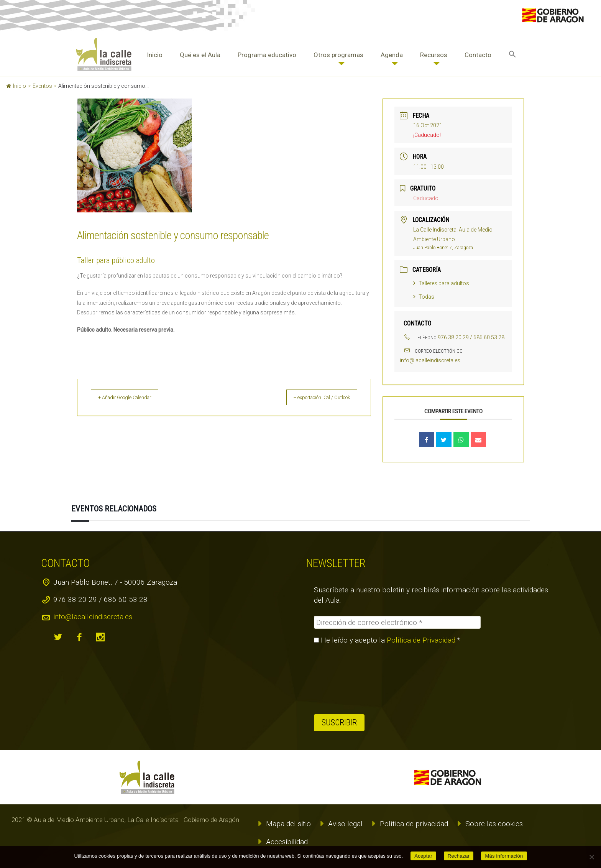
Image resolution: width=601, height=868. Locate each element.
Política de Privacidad (421, 640)
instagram (100, 637)
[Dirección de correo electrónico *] (397, 622)
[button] (512, 55)
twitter (58, 637)
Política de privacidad (414, 824)
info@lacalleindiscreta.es (430, 360)
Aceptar (423, 856)
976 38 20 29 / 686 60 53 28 (471, 337)
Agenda (392, 55)
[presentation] (345, 679)
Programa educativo (267, 55)
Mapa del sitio (288, 824)
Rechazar (459, 856)
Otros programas (338, 55)
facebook (79, 637)
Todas (424, 297)
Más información (504, 856)
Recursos (434, 55)
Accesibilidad (287, 842)
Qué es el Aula (200, 55)
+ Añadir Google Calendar (132, 397)
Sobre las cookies (494, 824)
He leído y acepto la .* (387, 640)
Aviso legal (345, 824)
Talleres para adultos (441, 283)
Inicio (155, 55)
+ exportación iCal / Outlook (314, 397)
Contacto (478, 55)
